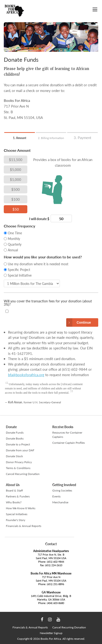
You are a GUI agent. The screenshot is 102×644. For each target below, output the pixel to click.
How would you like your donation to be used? (43, 257)
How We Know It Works (21, 508)
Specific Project (19, 270)
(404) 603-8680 (55, 603)
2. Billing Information (51, 138)
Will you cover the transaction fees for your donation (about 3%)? (48, 303)
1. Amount (20, 138)
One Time (15, 233)
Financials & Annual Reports (24, 526)
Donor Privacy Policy (19, 462)
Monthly (14, 239)
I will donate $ (39, 219)
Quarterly (15, 244)
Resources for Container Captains (67, 435)
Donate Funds (15, 433)
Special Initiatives (17, 514)
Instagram (50, 620)
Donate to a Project (18, 444)
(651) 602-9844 (55, 562)
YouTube (58, 620)
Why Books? (14, 502)
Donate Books (15, 438)
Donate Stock (14, 456)
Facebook (42, 620)
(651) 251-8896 (55, 584)
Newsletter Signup (51, 633)
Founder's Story (16, 520)
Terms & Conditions (18, 468)
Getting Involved (64, 485)
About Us (13, 485)
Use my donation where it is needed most (38, 264)
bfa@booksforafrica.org (26, 375)
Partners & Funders (18, 496)
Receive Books (63, 427)
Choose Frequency (19, 226)
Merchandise (60, 502)
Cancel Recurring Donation (23, 474)
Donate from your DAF (20, 450)
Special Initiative (20, 275)
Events (56, 496)
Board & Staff (14, 490)
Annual (13, 250)
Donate (11, 427)
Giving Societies (62, 490)
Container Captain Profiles (69, 443)
